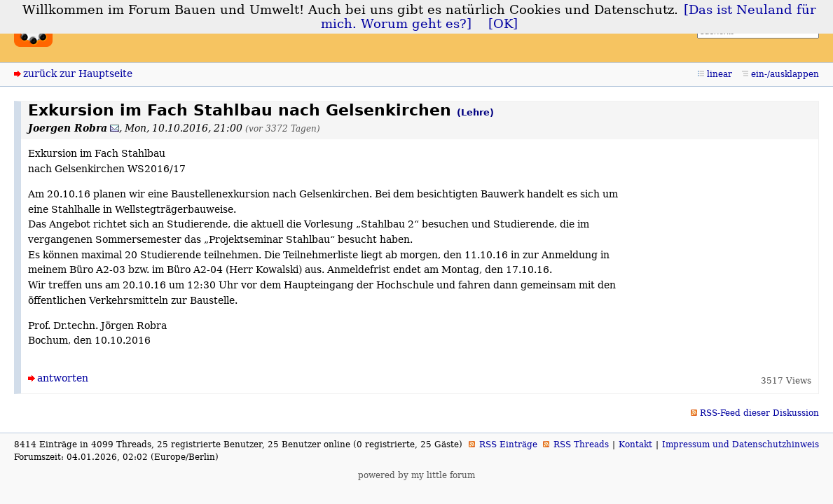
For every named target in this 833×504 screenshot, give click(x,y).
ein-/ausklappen (785, 74)
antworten (63, 378)
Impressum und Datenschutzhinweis (741, 444)
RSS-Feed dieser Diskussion (759, 413)
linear (720, 74)
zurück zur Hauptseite (78, 73)
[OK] (503, 24)
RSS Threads (581, 444)
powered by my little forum (416, 475)
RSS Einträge (508, 444)
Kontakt (635, 444)
